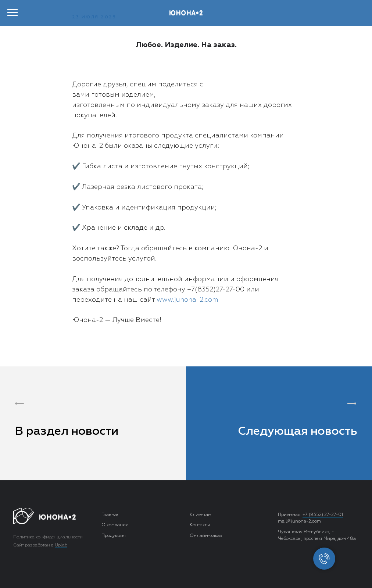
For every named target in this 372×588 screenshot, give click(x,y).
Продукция (114, 536)
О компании (115, 525)
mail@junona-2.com (299, 521)
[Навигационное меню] (12, 13)
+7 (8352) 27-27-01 (323, 515)
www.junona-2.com (187, 300)
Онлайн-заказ (206, 536)
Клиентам (201, 515)
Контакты (200, 525)
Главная (110, 515)
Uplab (61, 545)
